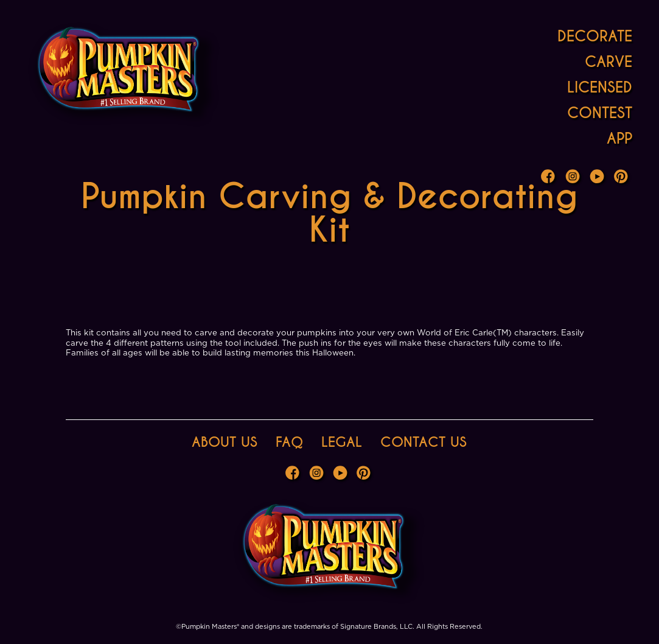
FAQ (289, 442)
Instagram (574, 178)
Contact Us (424, 442)
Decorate (595, 36)
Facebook (549, 178)
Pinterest (622, 178)
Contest (600, 113)
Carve (608, 62)
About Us (225, 442)
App (619, 138)
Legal (342, 442)
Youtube (598, 178)
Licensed (600, 87)
